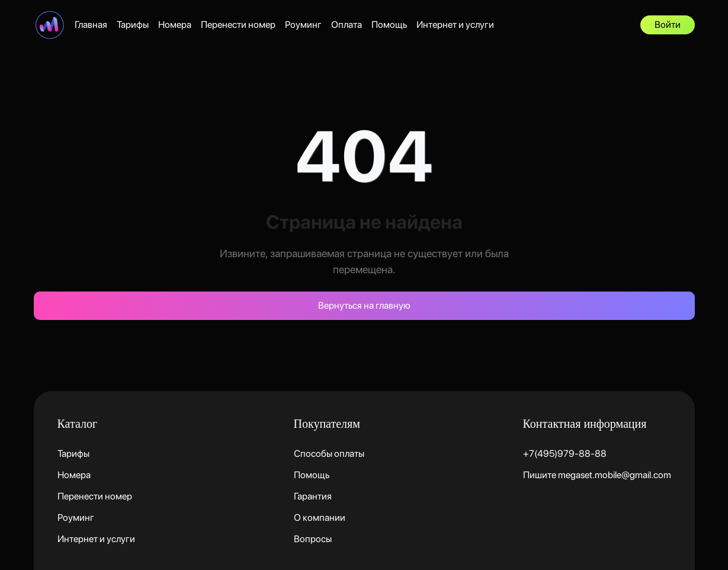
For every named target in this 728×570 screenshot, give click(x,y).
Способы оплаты (329, 454)
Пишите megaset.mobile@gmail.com (597, 475)
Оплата (347, 25)
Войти (668, 25)
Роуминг (303, 25)
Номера (175, 25)
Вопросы (313, 539)
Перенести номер (238, 25)
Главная (91, 25)
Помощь (389, 25)
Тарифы (133, 25)
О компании (320, 518)
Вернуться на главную (364, 305)
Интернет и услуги (455, 25)
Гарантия (313, 496)
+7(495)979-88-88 (565, 454)
